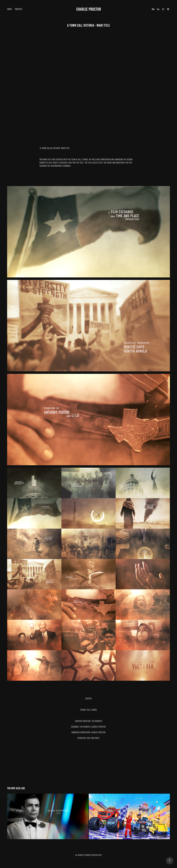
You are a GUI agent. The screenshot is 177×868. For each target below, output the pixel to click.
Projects (18, 9)
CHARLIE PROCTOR (89, 9)
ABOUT (10, 9)
